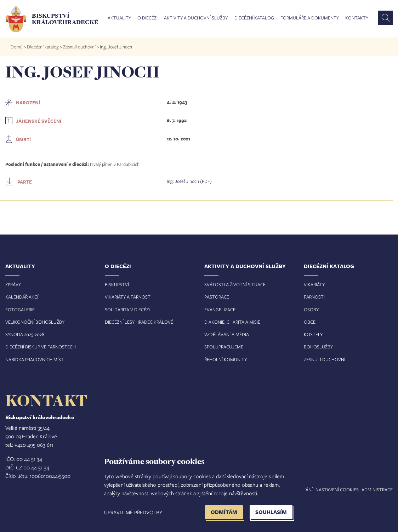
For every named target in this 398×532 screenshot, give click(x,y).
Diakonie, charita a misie (232, 322)
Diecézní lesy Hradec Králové (139, 322)
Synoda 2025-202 (24, 334)
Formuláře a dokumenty (310, 18)
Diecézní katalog (254, 18)
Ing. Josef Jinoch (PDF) (189, 181)
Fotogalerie (20, 310)
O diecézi (147, 18)
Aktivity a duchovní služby (196, 18)
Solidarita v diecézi (127, 310)
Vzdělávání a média (227, 334)
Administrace (377, 490)
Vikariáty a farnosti (128, 297)
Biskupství (117, 284)
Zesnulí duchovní (79, 47)
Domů (17, 47)
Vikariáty (314, 284)
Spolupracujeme (224, 347)
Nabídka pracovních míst (35, 359)
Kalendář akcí (22, 297)
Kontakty (357, 18)
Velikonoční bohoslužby (35, 322)
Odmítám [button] (224, 512)
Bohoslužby (318, 347)
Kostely (313, 334)
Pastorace (217, 297)
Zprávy (13, 284)
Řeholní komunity (226, 359)
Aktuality (119, 18)
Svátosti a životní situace (235, 284)
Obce (310, 322)
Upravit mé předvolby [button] (133, 512)
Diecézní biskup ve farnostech (41, 347)
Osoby (311, 310)
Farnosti (314, 297)
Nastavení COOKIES (337, 490)
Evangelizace (220, 310)
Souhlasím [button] (271, 512)
